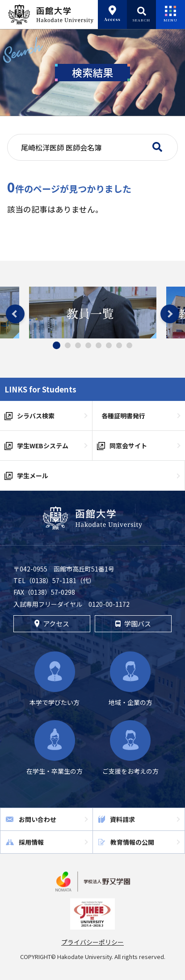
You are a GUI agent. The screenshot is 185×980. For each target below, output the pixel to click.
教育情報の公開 (132, 842)
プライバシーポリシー (92, 942)
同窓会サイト (128, 446)
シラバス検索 (36, 416)
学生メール (33, 475)
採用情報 (31, 842)
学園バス (133, 623)
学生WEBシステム (43, 446)
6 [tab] (109, 345)
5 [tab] (99, 345)
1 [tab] (57, 346)
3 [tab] (78, 345)
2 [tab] (68, 345)
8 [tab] (129, 345)
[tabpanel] (93, 313)
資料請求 (122, 819)
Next (170, 314)
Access (112, 14)
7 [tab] (119, 345)
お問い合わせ (38, 819)
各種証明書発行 (123, 416)
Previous (15, 314)
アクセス (52, 623)
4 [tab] (88, 345)
